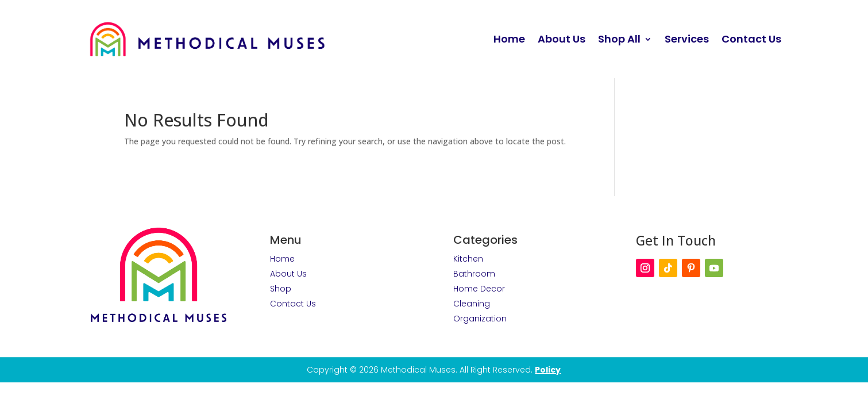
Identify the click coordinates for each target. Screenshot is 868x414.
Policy (548, 370)
